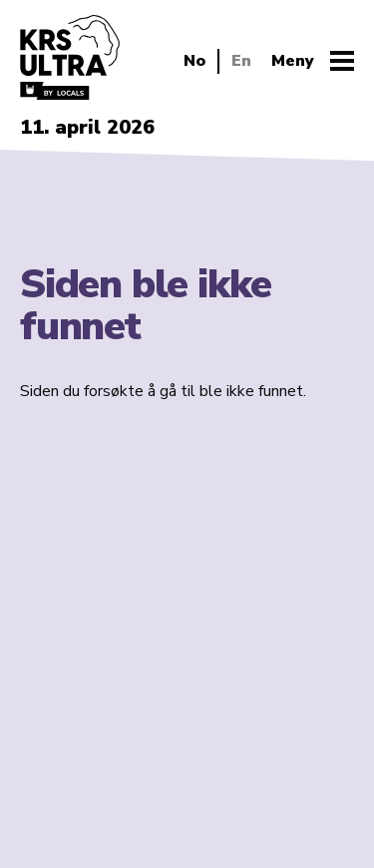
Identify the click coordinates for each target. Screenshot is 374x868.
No (194, 61)
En (241, 61)
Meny (293, 61)
